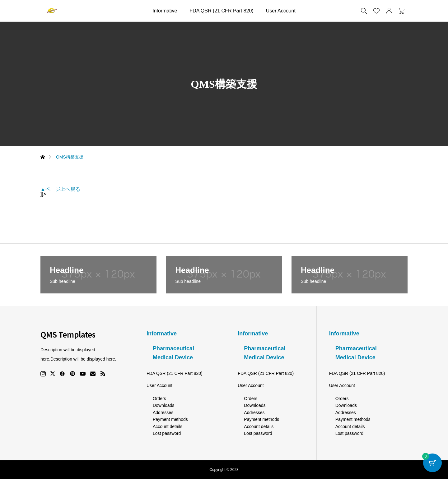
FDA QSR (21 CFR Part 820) (221, 11)
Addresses (163, 412)
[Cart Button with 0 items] (432, 463)
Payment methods (170, 419)
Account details (168, 426)
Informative (165, 11)
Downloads (163, 405)
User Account (281, 11)
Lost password (167, 433)
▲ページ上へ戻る (60, 189)
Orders (159, 398)
